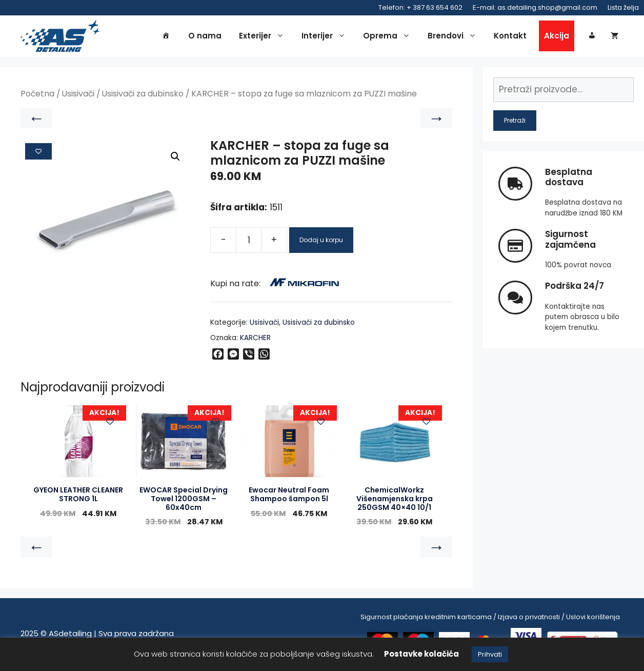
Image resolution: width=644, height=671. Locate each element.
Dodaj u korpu (321, 241)
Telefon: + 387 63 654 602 (420, 7)
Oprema (389, 37)
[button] (175, 159)
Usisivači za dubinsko (143, 96)
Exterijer (264, 37)
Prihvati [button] (490, 654)
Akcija (557, 37)
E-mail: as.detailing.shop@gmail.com (535, 7)
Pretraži (515, 122)
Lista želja (623, 7)
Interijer (326, 37)
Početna (37, 96)
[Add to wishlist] (38, 153)
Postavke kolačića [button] (421, 654)
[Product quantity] (249, 242)
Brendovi (455, 37)
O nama (205, 37)
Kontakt (510, 37)
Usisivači (78, 96)
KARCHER (255, 339)
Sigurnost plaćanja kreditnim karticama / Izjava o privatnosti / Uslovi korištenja (490, 619)
